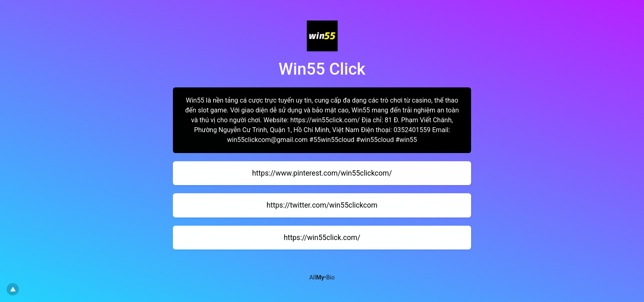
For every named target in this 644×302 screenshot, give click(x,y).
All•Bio (322, 278)
